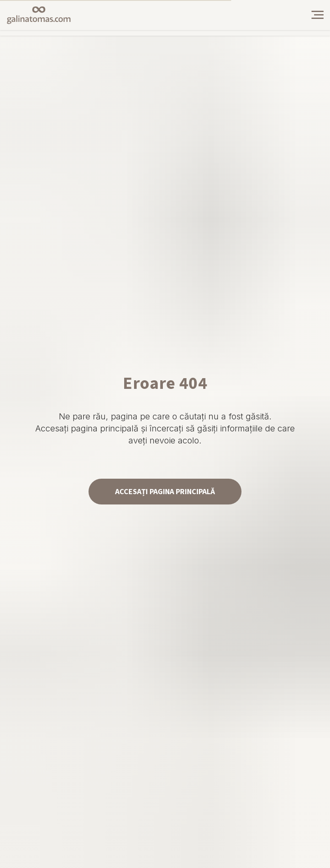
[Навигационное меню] (318, 15)
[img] (290, 15)
